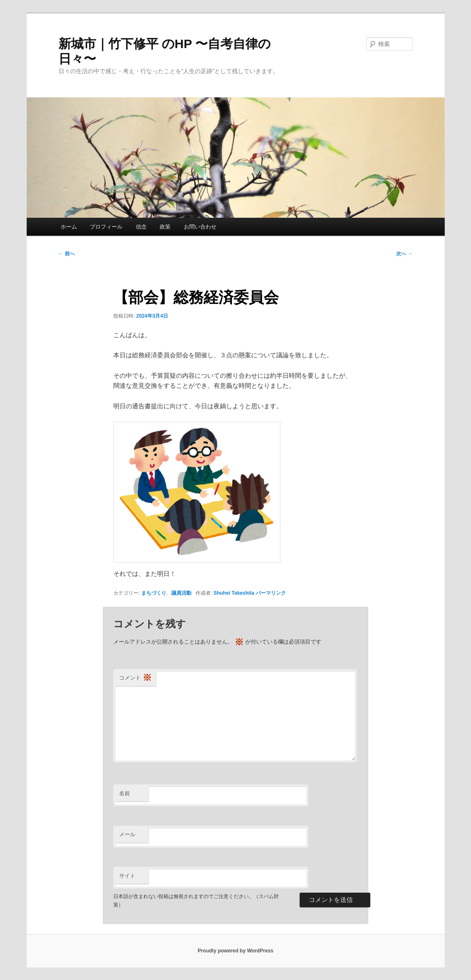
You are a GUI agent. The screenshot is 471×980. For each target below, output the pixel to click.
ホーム (69, 227)
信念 (141, 227)
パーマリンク (271, 593)
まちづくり (154, 593)
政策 (165, 227)
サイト (127, 876)
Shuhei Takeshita (234, 593)
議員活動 (181, 593)
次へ (404, 254)
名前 (125, 793)
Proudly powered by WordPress (235, 951)
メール (127, 834)
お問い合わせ (200, 227)
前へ (67, 254)
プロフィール (106, 227)
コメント (135, 678)
